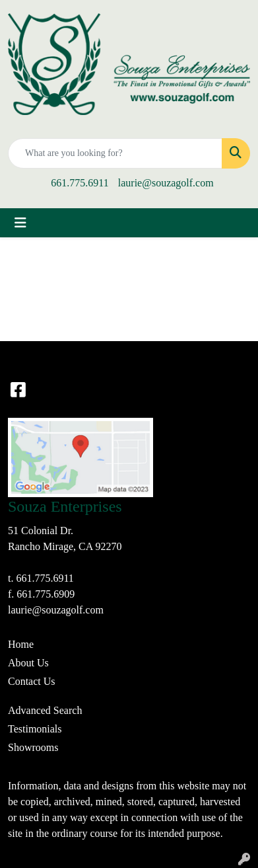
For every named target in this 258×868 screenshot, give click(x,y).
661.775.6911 (80, 183)
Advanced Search (45, 710)
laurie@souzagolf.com (166, 183)
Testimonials (35, 729)
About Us (28, 663)
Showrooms (33, 747)
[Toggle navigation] (20, 223)
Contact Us (32, 681)
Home (21, 644)
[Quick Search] (115, 153)
